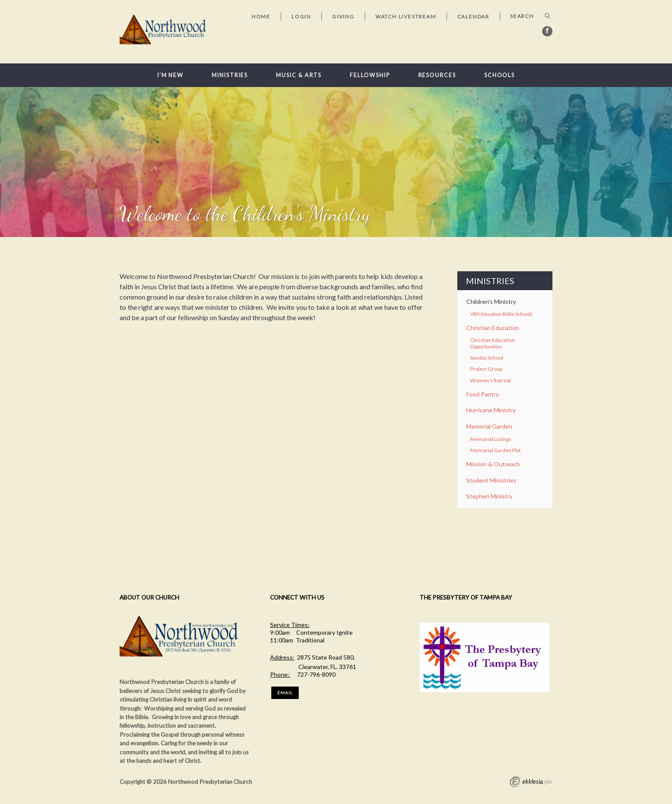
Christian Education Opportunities (493, 343)
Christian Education (493, 328)
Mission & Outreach (493, 464)
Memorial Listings (491, 439)
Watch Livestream (406, 16)
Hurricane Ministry (491, 410)
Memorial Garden (489, 426)
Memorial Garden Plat (495, 450)
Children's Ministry (491, 301)
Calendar (473, 16)
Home (261, 16)
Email (285, 693)
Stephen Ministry (489, 496)
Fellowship (370, 75)
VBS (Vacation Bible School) (501, 314)
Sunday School (487, 358)
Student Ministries (491, 480)
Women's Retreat (490, 380)
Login (301, 16)
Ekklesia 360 (531, 783)
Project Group (486, 369)
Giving (343, 16)
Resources (437, 75)
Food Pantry (483, 394)
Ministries (230, 75)
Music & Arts (299, 75)
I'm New (170, 75)
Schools (499, 75)
